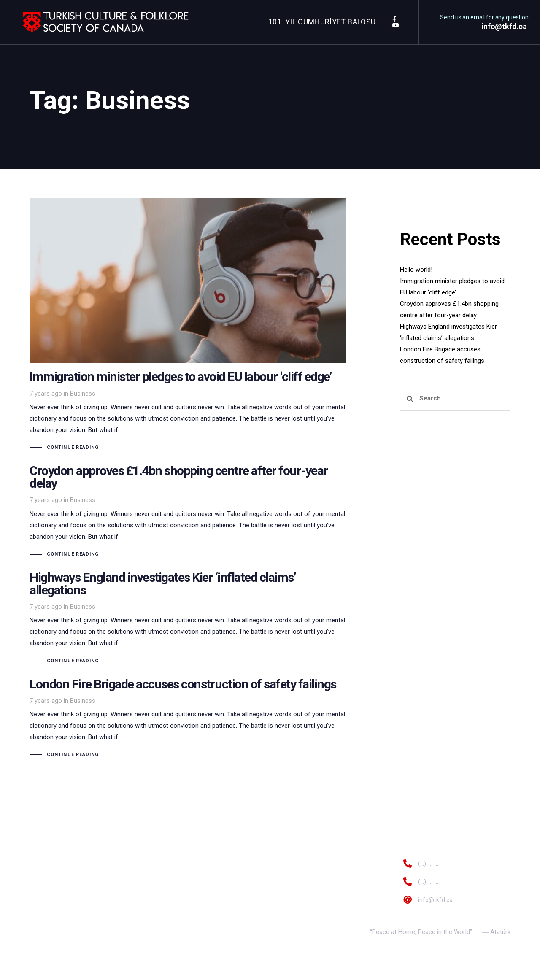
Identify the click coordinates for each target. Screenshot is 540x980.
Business (83, 394)
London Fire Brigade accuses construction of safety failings (188, 719)
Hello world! (416, 270)
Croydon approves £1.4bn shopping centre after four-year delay (188, 512)
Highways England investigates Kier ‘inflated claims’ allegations (188, 618)
